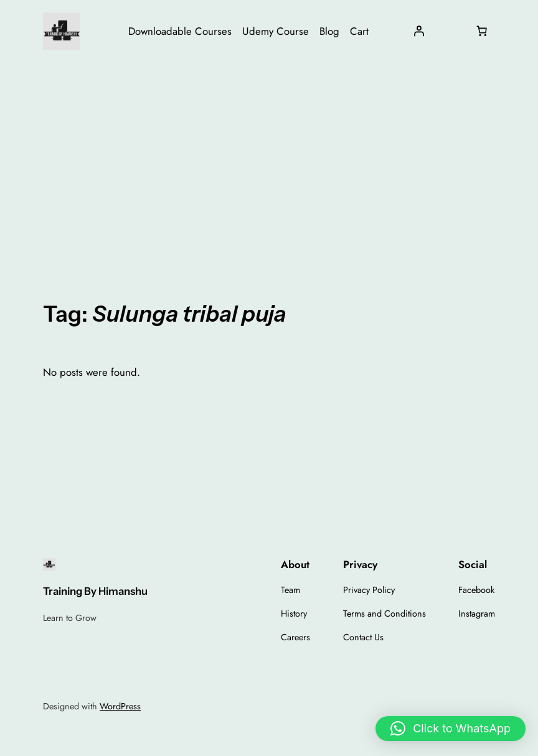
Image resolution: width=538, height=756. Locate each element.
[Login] (419, 31)
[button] (451, 729)
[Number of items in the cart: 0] (482, 31)
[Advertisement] (269, 161)
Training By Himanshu (95, 591)
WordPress (120, 706)
